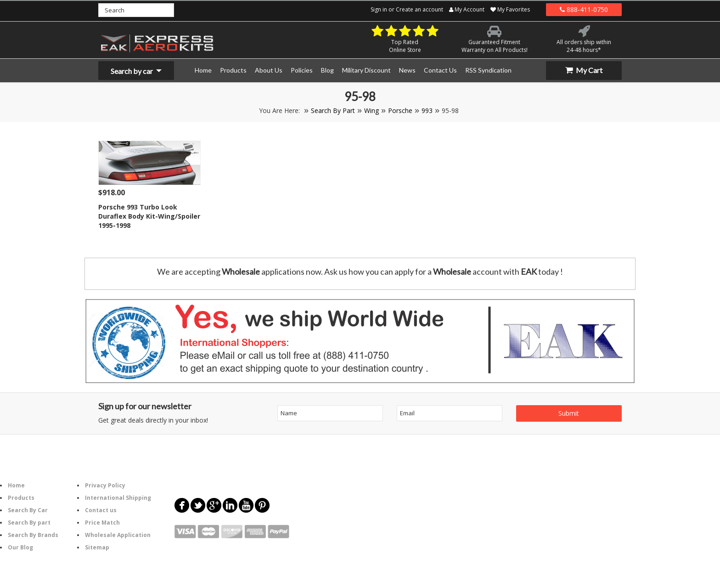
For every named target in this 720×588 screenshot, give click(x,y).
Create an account (419, 9)
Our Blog (20, 547)
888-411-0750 (584, 9)
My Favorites (510, 9)
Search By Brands (33, 535)
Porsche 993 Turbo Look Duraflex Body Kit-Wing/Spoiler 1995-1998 (149, 216)
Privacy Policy (105, 485)
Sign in (379, 9)
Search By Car (28, 510)
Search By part (29, 523)
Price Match (102, 523)
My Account (467, 9)
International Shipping (118, 498)
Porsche (400, 110)
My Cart (584, 70)
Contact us (101, 510)
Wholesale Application (118, 535)
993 (427, 110)
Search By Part (333, 110)
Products (21, 498)
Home (16, 485)
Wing (371, 110)
